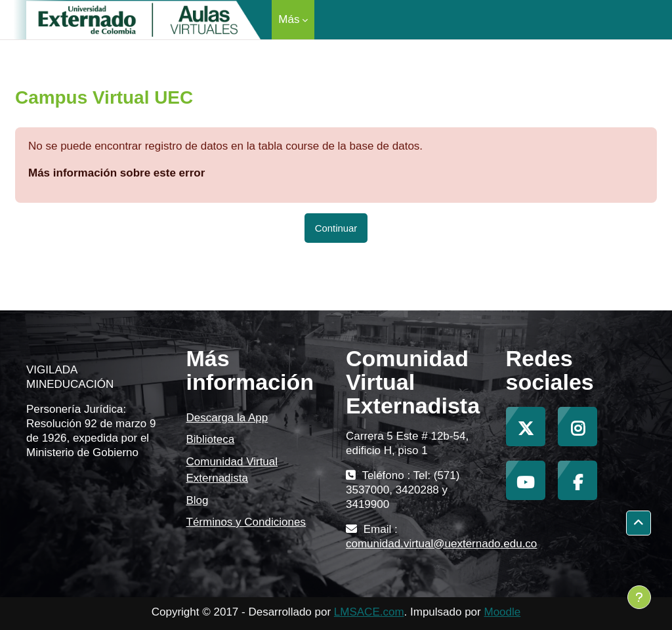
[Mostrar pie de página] (639, 597)
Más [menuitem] (289, 19)
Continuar (336, 228)
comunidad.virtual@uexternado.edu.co (441, 544)
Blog (198, 500)
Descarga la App (227, 418)
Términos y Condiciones (246, 522)
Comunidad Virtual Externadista (232, 470)
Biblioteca (211, 439)
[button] (639, 523)
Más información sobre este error (116, 173)
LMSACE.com (369, 612)
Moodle (502, 612)
